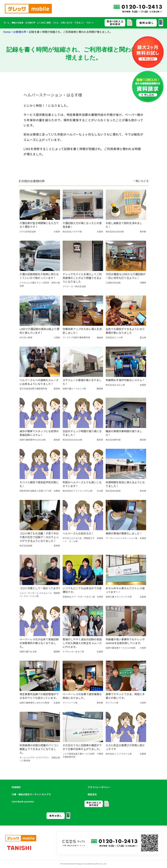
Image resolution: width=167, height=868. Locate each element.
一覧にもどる (141, 181)
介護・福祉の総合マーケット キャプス (31, 794)
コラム (56, 23)
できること (79, 23)
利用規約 (16, 787)
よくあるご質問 (44, 23)
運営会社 (92, 794)
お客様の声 (30, 23)
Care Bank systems (23, 801)
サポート (90, 23)
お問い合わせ (67, 23)
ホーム (7, 23)
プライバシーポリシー (99, 787)
